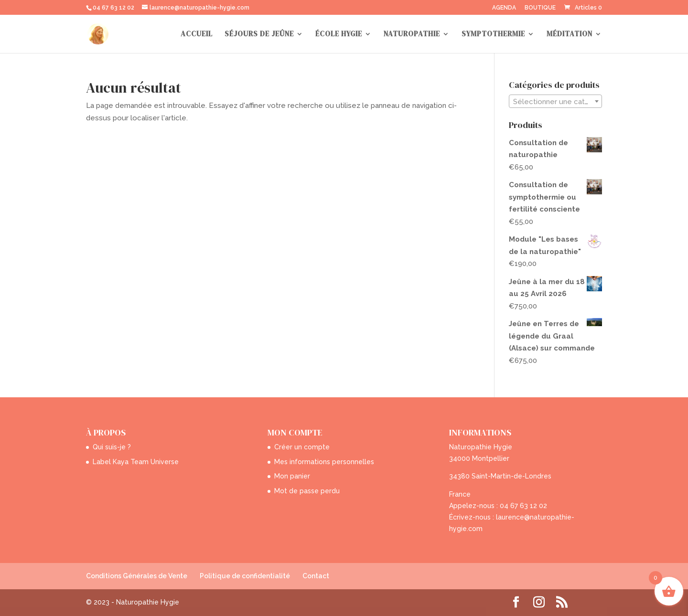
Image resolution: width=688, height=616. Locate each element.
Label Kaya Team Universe (136, 462)
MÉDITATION (570, 35)
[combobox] (555, 101)
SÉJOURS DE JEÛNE (259, 35)
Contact (316, 576)
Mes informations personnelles (324, 462)
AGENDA (504, 8)
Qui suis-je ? (112, 447)
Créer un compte (302, 447)
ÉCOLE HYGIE (339, 35)
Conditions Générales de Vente (137, 576)
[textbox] (555, 102)
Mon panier (292, 476)
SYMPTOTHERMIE (493, 35)
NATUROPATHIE (412, 35)
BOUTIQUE (540, 8)
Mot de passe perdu (307, 491)
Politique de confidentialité (245, 576)
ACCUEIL (197, 35)
